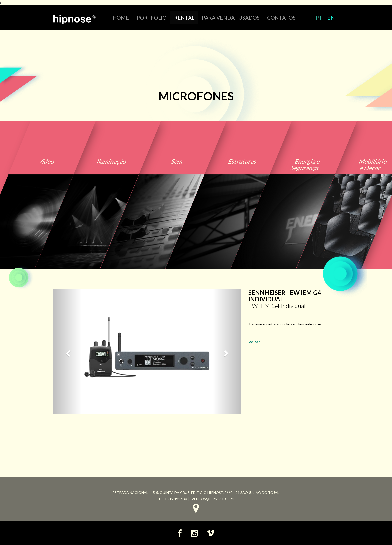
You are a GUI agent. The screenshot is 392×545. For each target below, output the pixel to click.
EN (331, 18)
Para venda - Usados (231, 18)
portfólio (152, 18)
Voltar (254, 342)
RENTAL (184, 18)
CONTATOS (281, 18)
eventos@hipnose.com (212, 499)
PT (319, 18)
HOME (121, 18)
